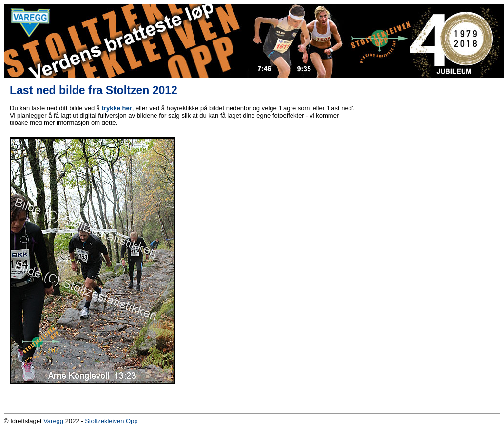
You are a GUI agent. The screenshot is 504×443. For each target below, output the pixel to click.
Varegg (53, 421)
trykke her (117, 108)
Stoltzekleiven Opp (111, 421)
